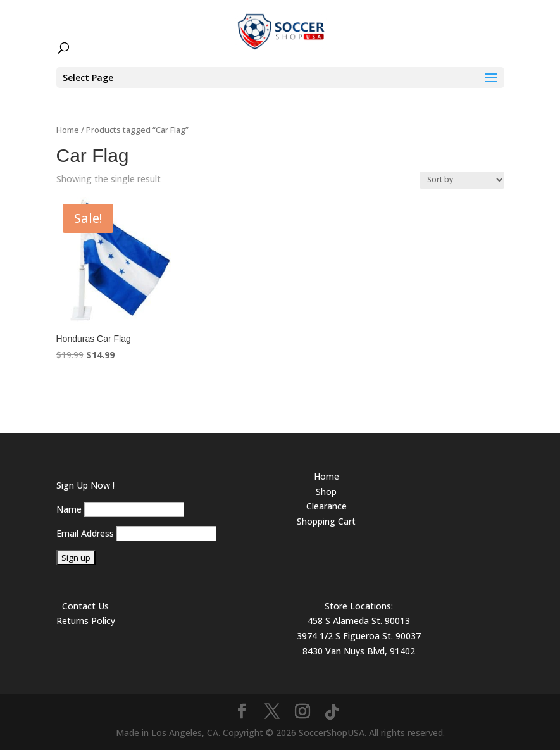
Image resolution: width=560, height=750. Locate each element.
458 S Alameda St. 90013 (359, 621)
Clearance (327, 506)
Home (68, 130)
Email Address (85, 533)
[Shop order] (462, 180)
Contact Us (85, 606)
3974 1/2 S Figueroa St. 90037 (359, 636)
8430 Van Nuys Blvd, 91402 (359, 651)
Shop (326, 491)
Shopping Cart (326, 521)
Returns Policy (86, 621)
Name (69, 509)
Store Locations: (359, 606)
